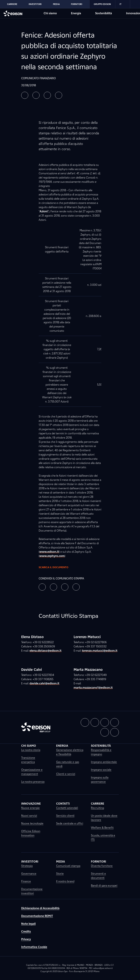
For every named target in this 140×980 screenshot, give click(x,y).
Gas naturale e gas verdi (68, 764)
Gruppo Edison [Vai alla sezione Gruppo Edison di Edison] (102, 4)
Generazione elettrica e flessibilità (70, 752)
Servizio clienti (65, 816)
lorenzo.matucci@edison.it (100, 651)
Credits (26, 931)
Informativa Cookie (34, 947)
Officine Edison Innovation (31, 833)
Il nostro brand (65, 881)
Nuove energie (30, 808)
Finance (26, 881)
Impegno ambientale (104, 762)
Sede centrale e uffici (70, 823)
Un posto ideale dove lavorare (104, 818)
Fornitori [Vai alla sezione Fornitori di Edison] (77, 4)
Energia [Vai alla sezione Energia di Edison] (76, 13)
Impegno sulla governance (100, 780)
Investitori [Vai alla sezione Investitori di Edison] (35, 4)
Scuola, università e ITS (103, 837)
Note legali (28, 924)
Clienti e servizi (66, 774)
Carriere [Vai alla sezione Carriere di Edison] (12, 4)
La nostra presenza (33, 782)
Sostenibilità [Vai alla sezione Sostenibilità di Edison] (104, 13)
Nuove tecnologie (32, 823)
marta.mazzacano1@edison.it (93, 688)
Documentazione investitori (32, 891)
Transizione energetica (28, 760)
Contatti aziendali (67, 808)
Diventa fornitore (102, 866)
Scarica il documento (56, 567)
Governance (29, 874)
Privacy (26, 939)
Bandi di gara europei (104, 886)
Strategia (27, 866)
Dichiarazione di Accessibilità (40, 908)
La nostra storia (31, 750)
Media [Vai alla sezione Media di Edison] (56, 4)
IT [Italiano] (123, 4)
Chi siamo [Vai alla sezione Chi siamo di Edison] (50, 13)
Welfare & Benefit (102, 828)
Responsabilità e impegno (101, 752)
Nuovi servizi (29, 816)
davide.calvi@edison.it (44, 683)
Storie (60, 874)
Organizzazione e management (32, 772)
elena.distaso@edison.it (45, 651)
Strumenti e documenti (98, 876)
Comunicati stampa (68, 866)
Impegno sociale (101, 770)
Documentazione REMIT (37, 916)
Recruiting (97, 808)
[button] (25, 95)
